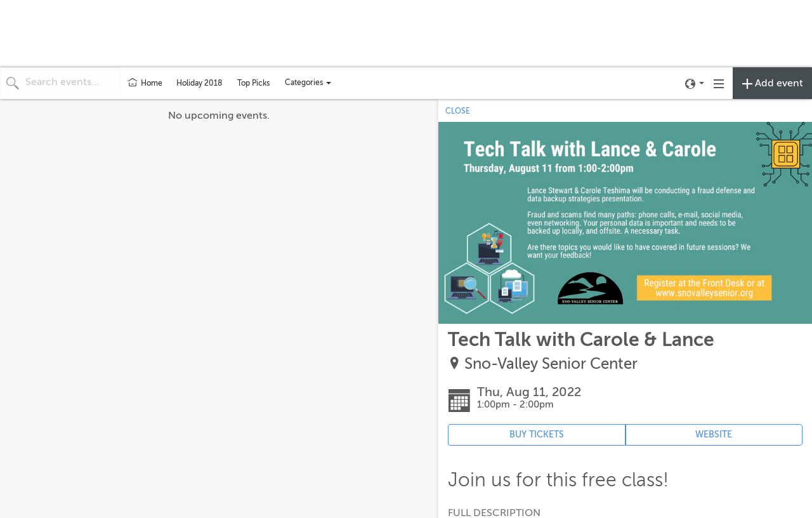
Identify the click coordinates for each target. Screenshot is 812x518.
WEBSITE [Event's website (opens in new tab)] (714, 435)
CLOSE (458, 111)
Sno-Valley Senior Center (551, 364)
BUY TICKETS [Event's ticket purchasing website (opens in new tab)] (537, 435)
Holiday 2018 (199, 83)
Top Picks (253, 83)
